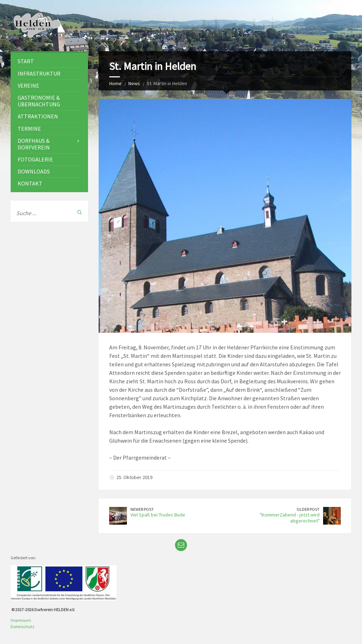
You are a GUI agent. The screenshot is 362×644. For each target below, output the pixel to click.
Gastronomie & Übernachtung (39, 101)
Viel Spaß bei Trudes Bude (158, 515)
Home (115, 83)
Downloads (34, 171)
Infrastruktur (39, 73)
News (134, 83)
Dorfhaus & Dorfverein (34, 144)
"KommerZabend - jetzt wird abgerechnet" (290, 518)
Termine (29, 129)
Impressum (21, 620)
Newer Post (142, 509)
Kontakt (30, 183)
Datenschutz (22, 627)
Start (26, 61)
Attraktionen (38, 116)
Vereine (28, 85)
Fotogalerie (35, 159)
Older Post (308, 509)
